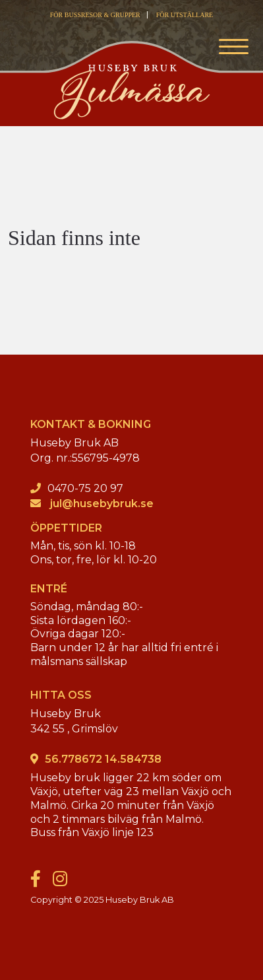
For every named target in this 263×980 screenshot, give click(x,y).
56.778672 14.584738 (103, 759)
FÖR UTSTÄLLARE (185, 15)
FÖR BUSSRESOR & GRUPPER (95, 15)
